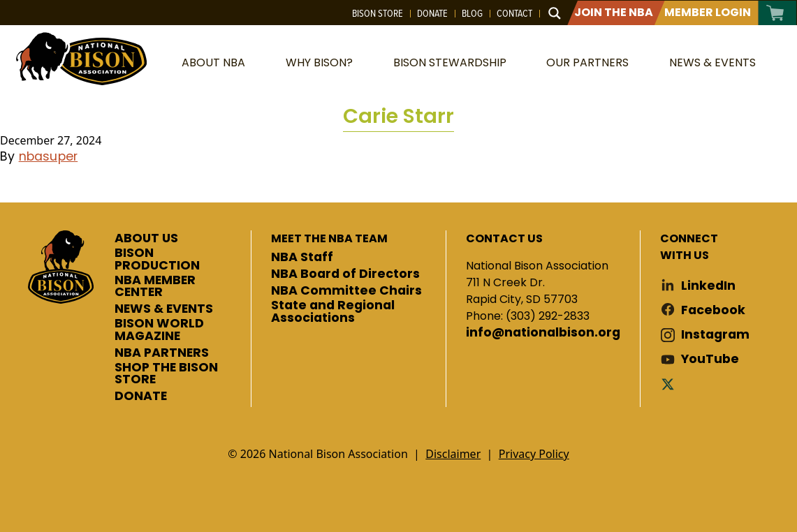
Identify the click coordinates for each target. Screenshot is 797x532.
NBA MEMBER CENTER (155, 287)
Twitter (671, 384)
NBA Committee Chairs (346, 291)
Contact (514, 13)
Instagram (715, 335)
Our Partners (587, 62)
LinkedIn (708, 286)
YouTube (710, 359)
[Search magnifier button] (555, 13)
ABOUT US (146, 239)
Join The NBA (614, 12)
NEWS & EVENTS (164, 309)
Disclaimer (453, 454)
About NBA (213, 62)
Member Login (708, 12)
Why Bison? (319, 62)
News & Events (712, 62)
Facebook (713, 310)
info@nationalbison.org (543, 333)
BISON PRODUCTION (157, 259)
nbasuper (49, 156)
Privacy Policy (534, 454)
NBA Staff (302, 258)
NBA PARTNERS (162, 353)
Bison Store (378, 13)
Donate (432, 13)
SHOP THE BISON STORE (166, 374)
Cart (776, 13)
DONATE (141, 397)
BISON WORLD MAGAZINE (159, 330)
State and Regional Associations (333, 312)
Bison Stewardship (450, 62)
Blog (472, 13)
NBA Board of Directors (345, 274)
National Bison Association (80, 58)
